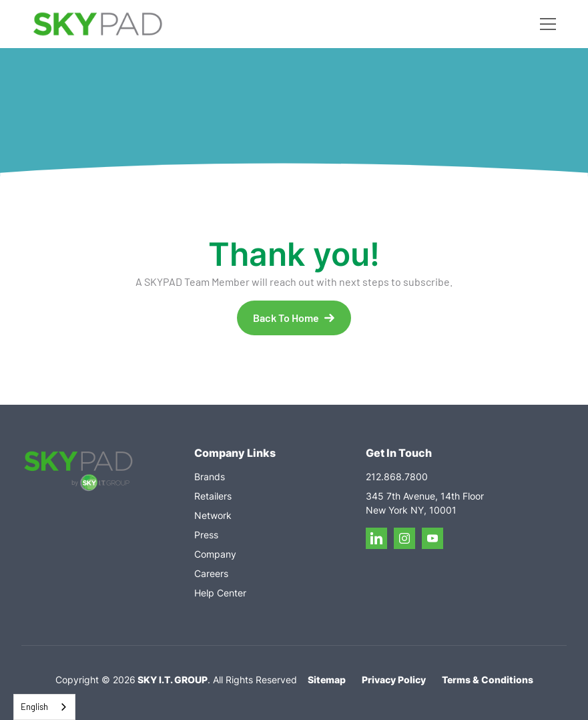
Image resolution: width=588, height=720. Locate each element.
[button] (545, 24)
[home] (98, 24)
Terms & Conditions (488, 680)
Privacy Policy (394, 680)
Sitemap (327, 680)
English (34, 707)
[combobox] (44, 707)
